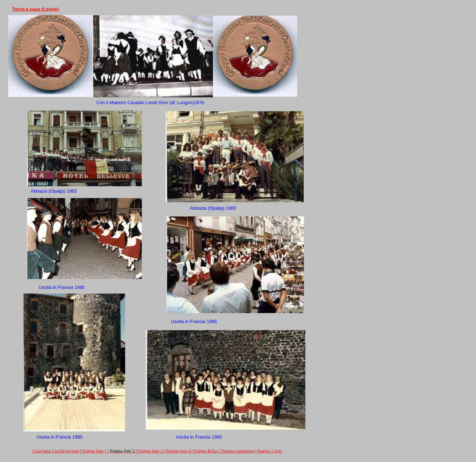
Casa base (42, 451)
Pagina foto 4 (178, 451)
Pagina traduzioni (238, 451)
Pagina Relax (206, 451)
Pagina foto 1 (94, 451)
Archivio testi (66, 451)
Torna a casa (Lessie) (35, 9)
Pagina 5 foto (270, 451)
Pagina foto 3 (150, 451)
